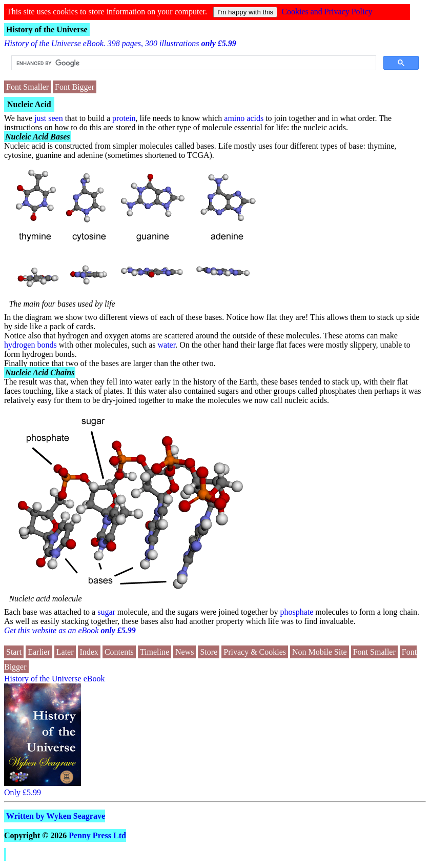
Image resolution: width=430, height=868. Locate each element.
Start (14, 652)
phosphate (296, 612)
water (167, 345)
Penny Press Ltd (97, 835)
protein (124, 118)
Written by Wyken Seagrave (56, 816)
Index (89, 652)
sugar (106, 612)
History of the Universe (47, 29)
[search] (193, 63)
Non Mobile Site (320, 652)
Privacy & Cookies (255, 652)
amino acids (244, 118)
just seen (49, 118)
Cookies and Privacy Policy (327, 12)
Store (209, 652)
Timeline (155, 652)
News (185, 652)
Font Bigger (75, 87)
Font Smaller (27, 87)
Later (65, 652)
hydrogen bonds (30, 345)
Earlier (39, 652)
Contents (119, 652)
